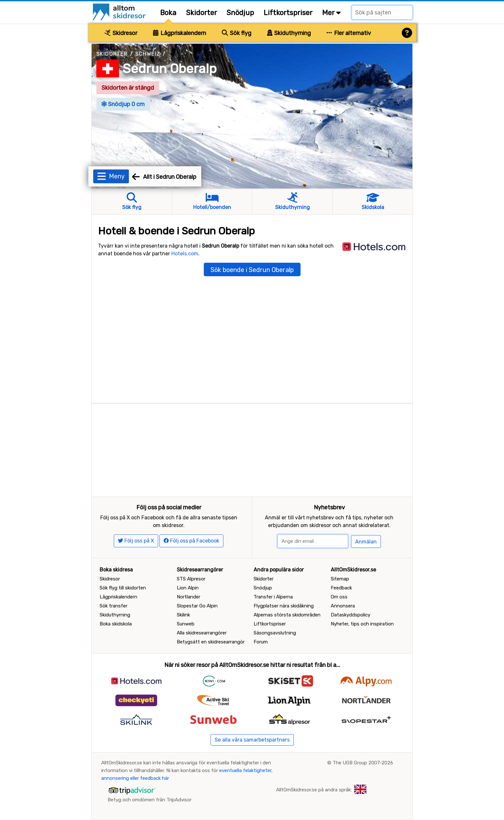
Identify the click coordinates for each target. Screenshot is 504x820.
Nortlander (189, 597)
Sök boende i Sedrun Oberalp (252, 270)
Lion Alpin (188, 588)
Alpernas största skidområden (287, 615)
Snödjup (240, 13)
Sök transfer (113, 606)
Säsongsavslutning (275, 633)
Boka (168, 13)
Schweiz (148, 54)
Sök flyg (237, 33)
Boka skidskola (116, 624)
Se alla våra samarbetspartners (252, 740)
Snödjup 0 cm (123, 104)
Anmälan (366, 542)
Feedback (341, 588)
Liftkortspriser (288, 13)
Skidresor (121, 33)
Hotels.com (185, 254)
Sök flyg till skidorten (123, 588)
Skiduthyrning (289, 33)
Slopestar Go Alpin (197, 606)
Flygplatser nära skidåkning (284, 606)
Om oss (339, 597)
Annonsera (343, 606)
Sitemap (340, 579)
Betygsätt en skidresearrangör (211, 642)
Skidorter (202, 13)
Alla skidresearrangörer (202, 633)
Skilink (183, 615)
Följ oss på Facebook (191, 541)
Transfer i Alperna (273, 597)
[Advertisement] (252, 449)
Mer (331, 13)
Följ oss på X (136, 541)
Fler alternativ (349, 33)
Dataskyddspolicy (351, 615)
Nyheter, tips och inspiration (362, 624)
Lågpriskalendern (180, 33)
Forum (261, 642)
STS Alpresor (191, 579)
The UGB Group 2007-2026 (363, 763)
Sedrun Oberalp (170, 69)
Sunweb (186, 624)
